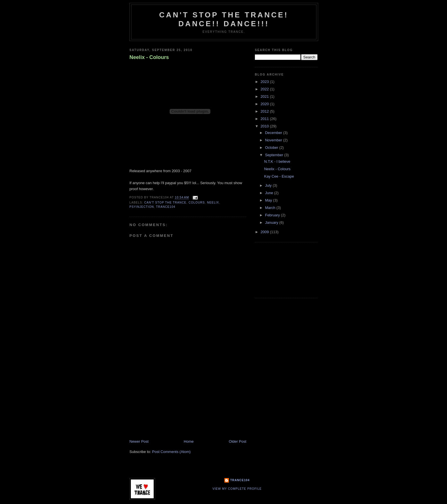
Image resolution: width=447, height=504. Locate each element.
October (272, 148)
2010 (265, 126)
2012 (265, 111)
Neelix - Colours (149, 57)
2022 (265, 89)
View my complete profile (237, 489)
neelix (213, 203)
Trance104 (240, 480)
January (272, 222)
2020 (265, 104)
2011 (265, 119)
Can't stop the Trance (165, 203)
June (270, 193)
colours (197, 203)
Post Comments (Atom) (171, 452)
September (275, 155)
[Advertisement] (172, 399)
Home (189, 441)
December (274, 133)
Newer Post (139, 441)
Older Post (238, 441)
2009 (265, 232)
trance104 (166, 207)
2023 (265, 82)
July (269, 185)
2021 (265, 96)
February (273, 215)
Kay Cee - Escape (279, 176)
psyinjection (142, 207)
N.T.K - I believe (277, 161)
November (274, 140)
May (269, 200)
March (271, 208)
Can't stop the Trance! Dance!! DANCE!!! (224, 19)
